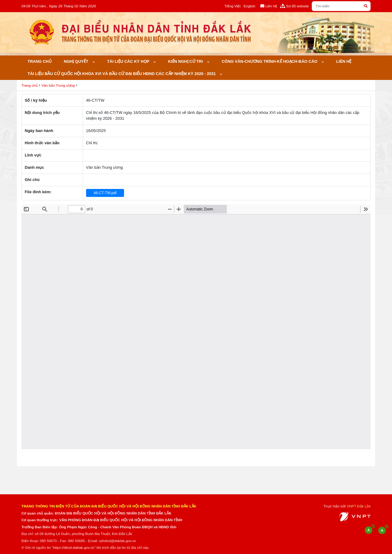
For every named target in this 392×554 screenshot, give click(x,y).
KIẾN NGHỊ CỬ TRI (186, 61)
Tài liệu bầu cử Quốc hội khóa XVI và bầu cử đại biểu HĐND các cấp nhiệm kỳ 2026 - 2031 (122, 74)
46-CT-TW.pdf (105, 193)
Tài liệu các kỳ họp (129, 61)
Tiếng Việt (233, 6)
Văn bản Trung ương (58, 85)
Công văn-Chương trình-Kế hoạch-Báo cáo (270, 61)
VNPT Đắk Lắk (359, 506)
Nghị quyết (77, 61)
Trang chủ (40, 61)
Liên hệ (344, 61)
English (249, 6)
